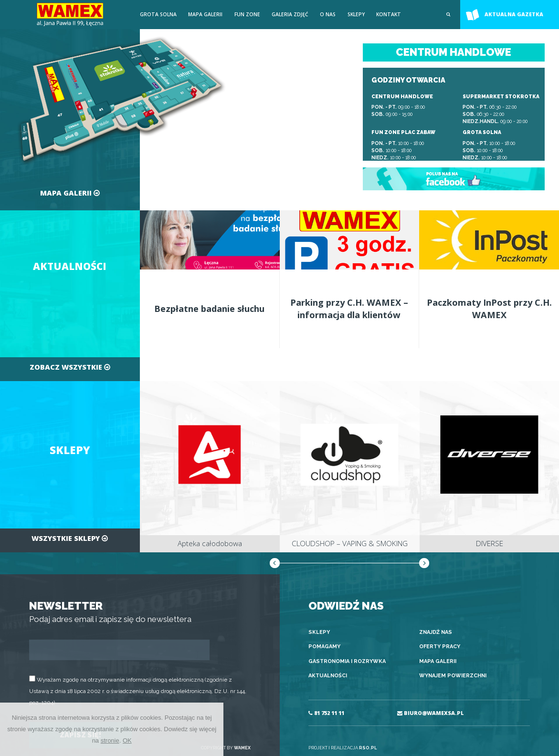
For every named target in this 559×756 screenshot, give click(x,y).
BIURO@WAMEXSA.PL (431, 713)
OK (127, 740)
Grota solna (158, 14)
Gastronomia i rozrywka (347, 661)
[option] (210, 466)
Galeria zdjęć (290, 14)
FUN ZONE (247, 14)
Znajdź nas (436, 632)
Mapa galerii (205, 14)
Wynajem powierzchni (453, 676)
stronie (110, 740)
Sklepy (356, 14)
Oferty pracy (440, 647)
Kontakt (389, 14)
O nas (328, 14)
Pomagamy (324, 647)
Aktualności (328, 676)
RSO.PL (368, 748)
